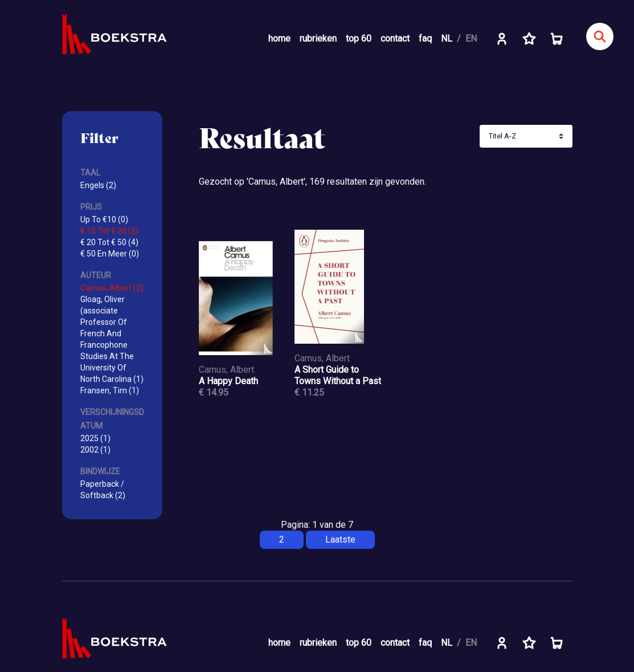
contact (395, 38)
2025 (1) (95, 438)
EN (471, 38)
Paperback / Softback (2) (103, 490)
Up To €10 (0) (104, 219)
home (279, 38)
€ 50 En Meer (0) (110, 254)
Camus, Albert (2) (112, 288)
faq (425, 38)
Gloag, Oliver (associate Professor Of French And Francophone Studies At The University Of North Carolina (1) (112, 339)
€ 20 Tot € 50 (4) (109, 242)
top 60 (359, 38)
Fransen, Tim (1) (110, 390)
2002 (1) (95, 450)
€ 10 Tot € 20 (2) (109, 231)
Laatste (340, 539)
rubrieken (318, 38)
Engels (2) (98, 185)
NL (447, 38)
